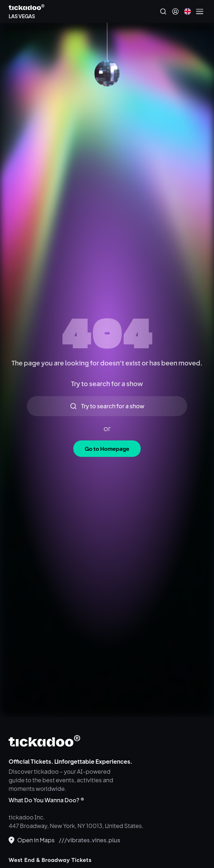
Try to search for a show (107, 406)
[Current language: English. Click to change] (188, 11)
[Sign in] (175, 11)
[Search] (163, 11)
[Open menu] (200, 11)
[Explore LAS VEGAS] (26, 15)
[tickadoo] (44, 741)
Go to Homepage (107, 448)
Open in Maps (31, 840)
